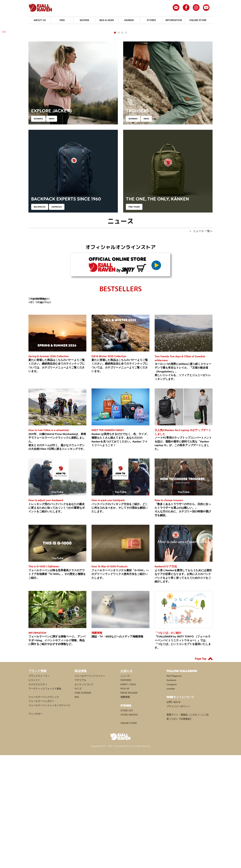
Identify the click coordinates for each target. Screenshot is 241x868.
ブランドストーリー (39, 789)
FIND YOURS (134, 295)
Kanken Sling (136, 400)
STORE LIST (127, 823)
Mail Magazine (174, 789)
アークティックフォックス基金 (45, 802)
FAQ (77, 810)
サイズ (78, 802)
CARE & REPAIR (83, 806)
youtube (171, 802)
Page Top (201, 772)
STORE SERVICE (129, 828)
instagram (172, 797)
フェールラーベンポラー (41, 814)
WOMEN (84, 20)
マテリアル (80, 793)
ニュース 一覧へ (203, 319)
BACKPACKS (40, 295)
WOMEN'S (38, 207)
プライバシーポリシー (178, 819)
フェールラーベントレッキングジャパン (50, 818)
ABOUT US (40, 20)
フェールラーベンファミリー (90, 789)
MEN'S (52, 207)
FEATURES (126, 793)
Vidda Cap (167, 400)
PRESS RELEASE (129, 806)
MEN (62, 20)
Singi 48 (43, 400)
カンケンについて (84, 797)
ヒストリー (34, 793)
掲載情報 (125, 810)
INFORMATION (174, 20)
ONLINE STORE (198, 20)
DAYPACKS (57, 295)
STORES (151, 20)
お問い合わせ (174, 815)
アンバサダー (35, 827)
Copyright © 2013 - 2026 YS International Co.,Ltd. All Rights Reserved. (121, 859)
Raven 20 (74, 400)
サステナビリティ (38, 797)
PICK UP (125, 802)
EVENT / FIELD (128, 797)
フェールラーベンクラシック (44, 810)
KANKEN (129, 20)
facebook (171, 793)
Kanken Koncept (198, 400)
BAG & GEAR (107, 20)
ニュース (125, 789)
